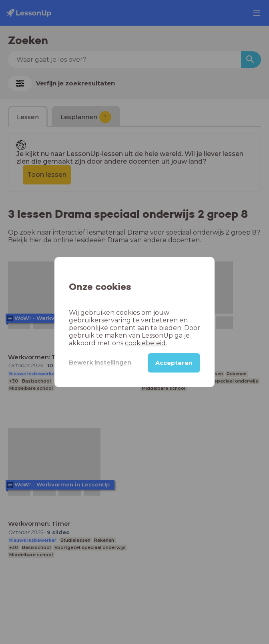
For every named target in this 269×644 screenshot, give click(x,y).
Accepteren (174, 363)
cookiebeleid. (112, 343)
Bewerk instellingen (94, 362)
